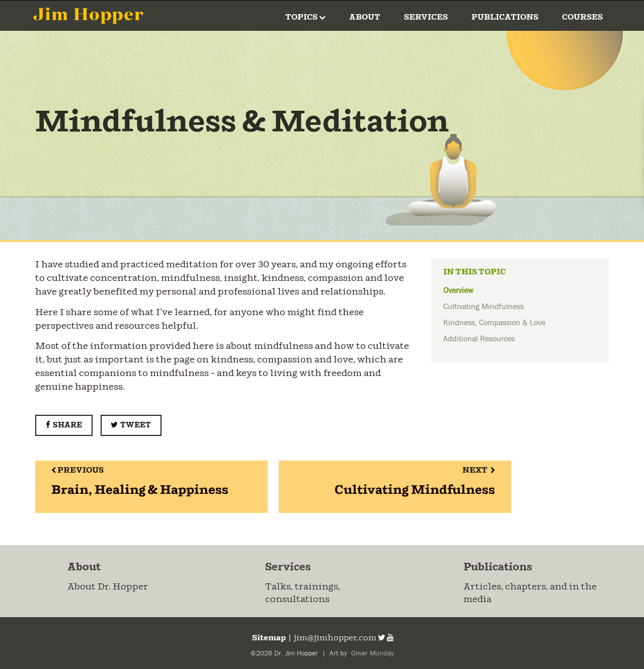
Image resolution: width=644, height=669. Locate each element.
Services (426, 17)
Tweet (131, 425)
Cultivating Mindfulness (484, 307)
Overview (458, 290)
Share (64, 425)
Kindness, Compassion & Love (494, 323)
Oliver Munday (372, 653)
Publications (505, 17)
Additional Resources (479, 339)
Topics (305, 17)
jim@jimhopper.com (335, 638)
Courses (582, 17)
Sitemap (268, 638)
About (365, 17)
